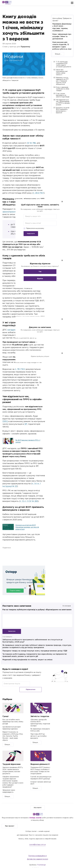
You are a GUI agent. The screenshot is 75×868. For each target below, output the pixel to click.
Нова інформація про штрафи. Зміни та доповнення (62, 37)
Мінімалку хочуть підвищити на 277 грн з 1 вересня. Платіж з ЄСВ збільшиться (62, 81)
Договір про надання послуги (38, 855)
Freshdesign (41, 861)
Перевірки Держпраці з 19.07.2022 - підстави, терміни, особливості (62, 27)
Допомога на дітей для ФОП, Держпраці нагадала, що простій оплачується (27, 527)
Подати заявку (15, 591)
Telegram (15, 552)
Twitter (10, 552)
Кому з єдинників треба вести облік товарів (63, 89)
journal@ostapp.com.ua (38, 841)
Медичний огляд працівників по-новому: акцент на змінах (27, 661)
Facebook (5, 552)
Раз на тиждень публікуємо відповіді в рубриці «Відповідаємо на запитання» (37, 610)
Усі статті (38, 804)
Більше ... (58, 54)
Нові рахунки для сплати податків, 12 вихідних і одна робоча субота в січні (62, 46)
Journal (8, 4)
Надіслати (28, 234)
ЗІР (26, 424)
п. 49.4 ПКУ (38, 193)
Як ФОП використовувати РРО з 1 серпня (28, 441)
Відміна (38, 279)
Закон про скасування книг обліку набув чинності (62, 72)
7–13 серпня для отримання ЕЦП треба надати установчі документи (64, 64)
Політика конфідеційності (38, 852)
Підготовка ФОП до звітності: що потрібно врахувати (39, 732)
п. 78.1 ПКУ (20, 369)
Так (38, 272)
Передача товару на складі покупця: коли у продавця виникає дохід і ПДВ (35, 652)
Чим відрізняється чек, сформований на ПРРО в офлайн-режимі (63, 102)
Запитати (12, 631)
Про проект (10, 822)
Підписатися (37, 685)
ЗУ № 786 (31, 143)
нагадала (12, 330)
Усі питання (67, 606)
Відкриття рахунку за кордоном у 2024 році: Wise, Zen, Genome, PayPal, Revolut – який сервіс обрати (13, 732)
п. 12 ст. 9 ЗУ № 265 (29, 501)
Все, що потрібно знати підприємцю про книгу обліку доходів (13, 718)
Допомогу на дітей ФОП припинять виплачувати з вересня (63, 110)
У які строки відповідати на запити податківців (63, 95)
